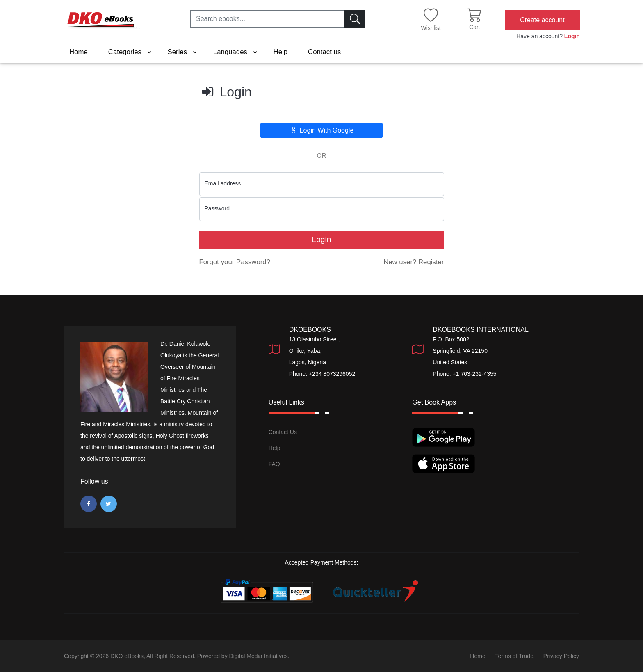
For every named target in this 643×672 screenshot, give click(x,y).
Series (182, 52)
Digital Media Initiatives (259, 656)
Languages (235, 52)
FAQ (274, 464)
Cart (474, 27)
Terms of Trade (514, 656)
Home (79, 52)
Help (281, 52)
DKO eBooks (127, 656)
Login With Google (322, 130)
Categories (130, 52)
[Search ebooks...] (268, 19)
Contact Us (283, 432)
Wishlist (431, 28)
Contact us (324, 52)
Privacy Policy (561, 656)
